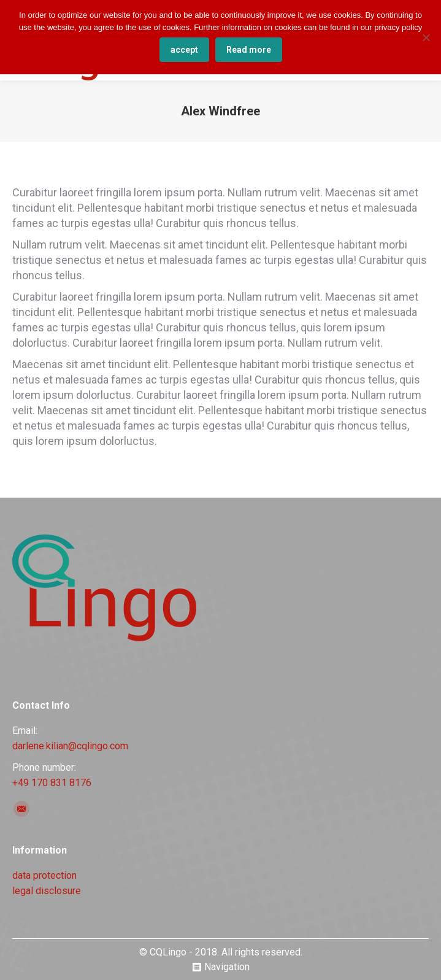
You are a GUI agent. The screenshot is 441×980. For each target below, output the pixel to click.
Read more (249, 50)
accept (184, 50)
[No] (426, 37)
